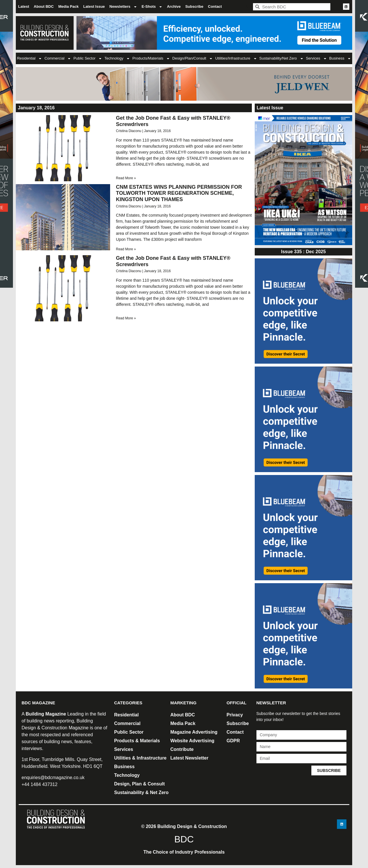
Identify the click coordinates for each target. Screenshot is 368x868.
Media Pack (69, 6)
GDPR (233, 741)
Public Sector (88, 59)
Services (316, 59)
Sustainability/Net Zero (281, 59)
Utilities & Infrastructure (140, 758)
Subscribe (194, 6)
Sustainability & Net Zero (141, 792)
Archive (174, 6)
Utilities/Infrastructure (236, 59)
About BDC (44, 6)
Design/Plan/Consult (192, 59)
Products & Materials (137, 741)
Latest (24, 6)
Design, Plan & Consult (139, 784)
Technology (117, 59)
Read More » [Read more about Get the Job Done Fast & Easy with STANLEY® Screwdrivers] (126, 178)
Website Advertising (192, 741)
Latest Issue (94, 6)
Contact (215, 6)
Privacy (235, 715)
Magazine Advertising (194, 732)
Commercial (58, 59)
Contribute (182, 749)
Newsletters (123, 7)
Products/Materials (151, 59)
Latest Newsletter (190, 758)
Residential (29, 59)
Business (340, 59)
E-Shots (152, 7)
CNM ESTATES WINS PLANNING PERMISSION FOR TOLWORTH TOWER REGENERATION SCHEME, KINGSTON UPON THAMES (179, 193)
